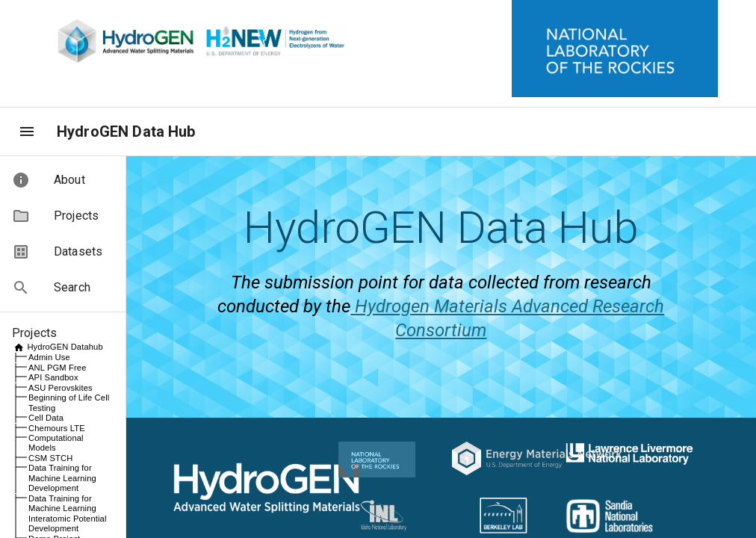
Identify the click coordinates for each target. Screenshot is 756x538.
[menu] (27, 132)
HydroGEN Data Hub (126, 132)
